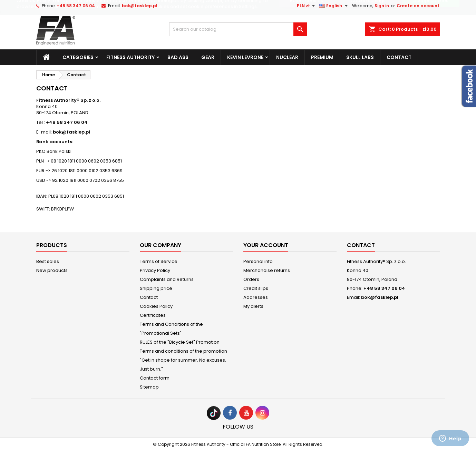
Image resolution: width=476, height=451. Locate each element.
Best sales (48, 261)
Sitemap (149, 387)
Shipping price (156, 288)
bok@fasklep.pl (380, 297)
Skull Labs (360, 57)
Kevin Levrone (245, 57)
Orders (251, 279)
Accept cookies (431, 14)
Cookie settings (368, 14)
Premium (322, 57)
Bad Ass (178, 57)
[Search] (238, 29)
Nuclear (287, 57)
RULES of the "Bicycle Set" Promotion (180, 342)
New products (52, 270)
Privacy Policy (155, 270)
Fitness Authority (130, 57)
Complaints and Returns (167, 279)
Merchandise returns (267, 270)
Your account (266, 245)
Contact (399, 57)
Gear (208, 57)
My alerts (253, 306)
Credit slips (256, 288)
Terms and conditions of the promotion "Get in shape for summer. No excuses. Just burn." (183, 360)
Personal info (258, 261)
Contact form (155, 378)
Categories (78, 57)
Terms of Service (159, 261)
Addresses (256, 297)
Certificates (153, 315)
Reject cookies (307, 14)
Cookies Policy (156, 306)
